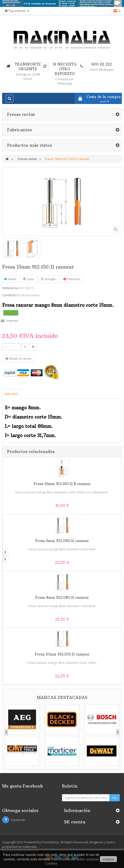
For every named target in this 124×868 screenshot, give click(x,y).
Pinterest (72, 279)
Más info (12, 394)
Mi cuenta (75, 822)
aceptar (108, 859)
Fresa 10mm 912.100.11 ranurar (62, 654)
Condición (9, 295)
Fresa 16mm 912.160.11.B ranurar (62, 484)
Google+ (49, 279)
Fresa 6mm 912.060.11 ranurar (62, 541)
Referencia (10, 288)
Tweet (10, 279)
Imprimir (13, 321)
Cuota (29, 279)
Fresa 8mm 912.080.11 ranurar (62, 597)
